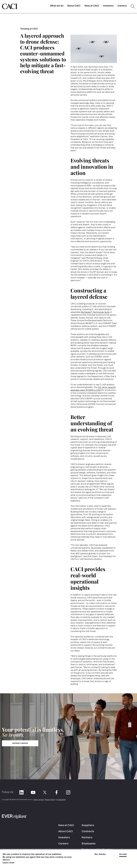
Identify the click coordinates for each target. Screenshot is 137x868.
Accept (123, 854)
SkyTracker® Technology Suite (95, 312)
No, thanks (100, 854)
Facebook (56, 792)
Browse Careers (20, 743)
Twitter (45, 792)
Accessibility (61, 800)
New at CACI (92, 6)
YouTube (33, 792)
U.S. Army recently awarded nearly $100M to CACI (93, 389)
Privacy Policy (50, 800)
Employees (89, 843)
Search (133, 6)
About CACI (74, 6)
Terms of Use (39, 800)
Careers (122, 6)
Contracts (88, 831)
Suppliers (88, 825)
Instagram (68, 792)
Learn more (9, 863)
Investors (108, 6)
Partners (87, 837)
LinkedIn (21, 792)
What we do (57, 6)
